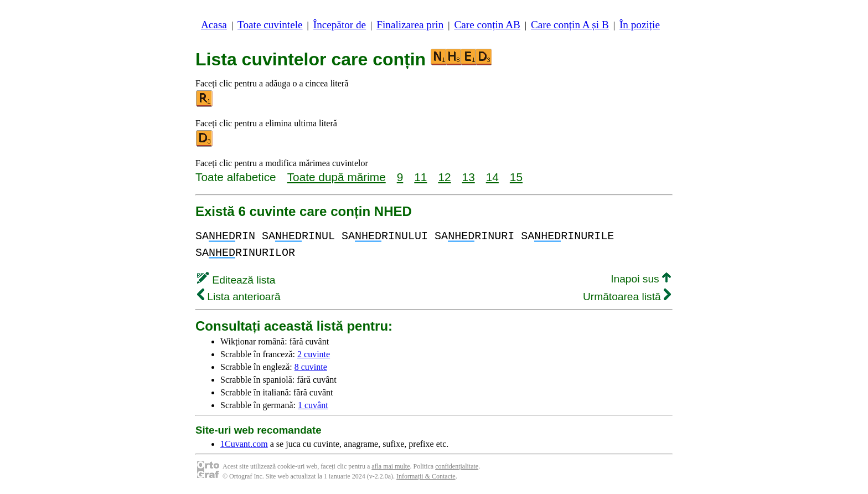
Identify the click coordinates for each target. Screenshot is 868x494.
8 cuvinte (311, 367)
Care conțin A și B (570, 25)
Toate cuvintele (270, 25)
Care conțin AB (487, 25)
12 (444, 177)
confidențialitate (457, 466)
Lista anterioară (239, 297)
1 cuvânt (313, 405)
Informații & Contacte (426, 476)
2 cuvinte (314, 354)
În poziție (640, 25)
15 (516, 177)
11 (420, 177)
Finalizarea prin (410, 25)
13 (469, 177)
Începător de (340, 25)
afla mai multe (391, 466)
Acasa (214, 25)
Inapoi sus (641, 279)
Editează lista (236, 280)
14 (492, 177)
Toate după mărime (337, 177)
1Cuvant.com (244, 444)
